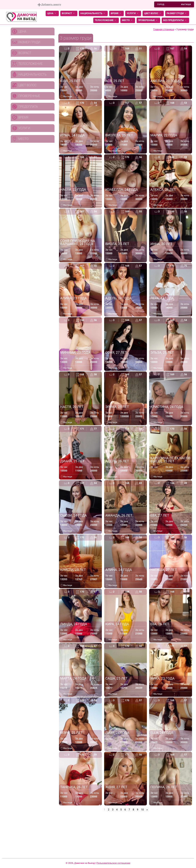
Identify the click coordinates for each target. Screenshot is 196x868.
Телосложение (106, 20)
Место (128, 20)
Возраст (69, 13)
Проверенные (148, 20)
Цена (52, 13)
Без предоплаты (175, 20)
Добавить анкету (49, 5)
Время (116, 13)
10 (142, 810)
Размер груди (177, 13)
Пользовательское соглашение (113, 863)
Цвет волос (153, 13)
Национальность (93, 13)
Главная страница (164, 29)
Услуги (133, 13)
